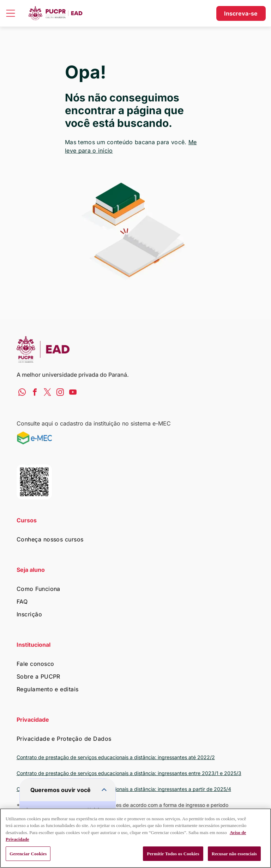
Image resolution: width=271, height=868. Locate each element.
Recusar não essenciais (234, 854)
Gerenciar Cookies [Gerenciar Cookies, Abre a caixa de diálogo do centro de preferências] (28, 854)
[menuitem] (136, 539)
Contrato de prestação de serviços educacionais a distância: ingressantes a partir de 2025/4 (124, 789)
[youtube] (73, 393)
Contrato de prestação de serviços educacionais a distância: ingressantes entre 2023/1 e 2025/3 (129, 773)
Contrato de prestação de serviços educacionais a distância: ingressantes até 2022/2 (116, 757)
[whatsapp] (22, 393)
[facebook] (35, 393)
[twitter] (47, 393)
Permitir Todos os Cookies (173, 854)
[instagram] (60, 393)
